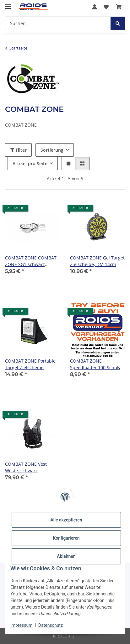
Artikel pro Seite (30, 163)
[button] (95, 7)
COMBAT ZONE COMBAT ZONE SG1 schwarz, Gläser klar (31, 261)
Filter (18, 150)
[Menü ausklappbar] (8, 4)
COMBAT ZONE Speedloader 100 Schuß (95, 364)
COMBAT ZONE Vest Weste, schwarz (26, 467)
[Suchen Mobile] (58, 23)
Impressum (21, 625)
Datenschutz (51, 625)
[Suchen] (118, 23)
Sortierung (52, 150)
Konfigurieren (66, 538)
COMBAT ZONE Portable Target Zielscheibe (30, 364)
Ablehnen (66, 556)
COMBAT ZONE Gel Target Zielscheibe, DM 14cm (97, 261)
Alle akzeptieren (66, 520)
